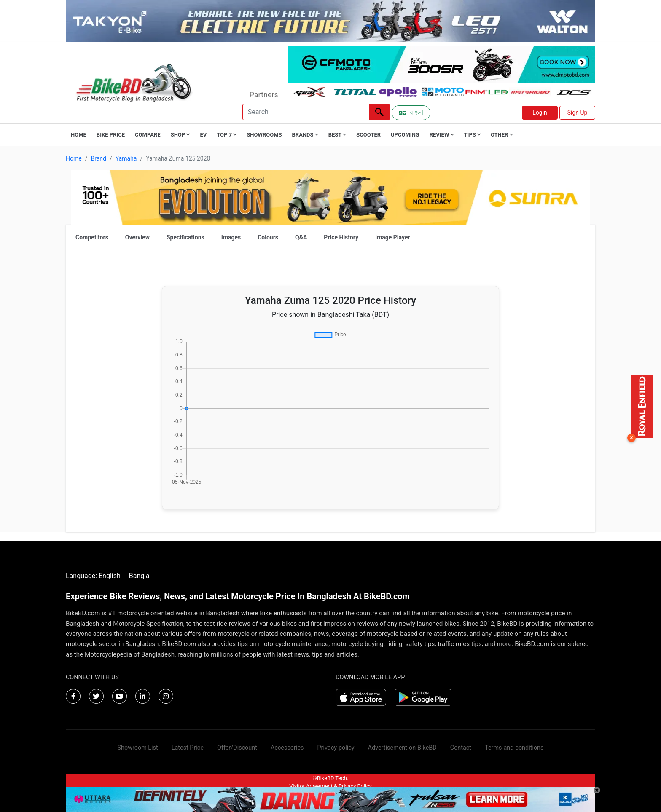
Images (231, 237)
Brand (98, 158)
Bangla (139, 576)
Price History (341, 237)
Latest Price (188, 748)
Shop (180, 135)
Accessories (287, 748)
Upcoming (405, 135)
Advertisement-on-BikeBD (402, 748)
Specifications (185, 237)
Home (79, 135)
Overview (137, 237)
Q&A (301, 237)
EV (203, 135)
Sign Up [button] (578, 113)
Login (540, 113)
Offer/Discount (237, 748)
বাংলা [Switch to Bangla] (411, 113)
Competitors (92, 237)
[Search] (306, 112)
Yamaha (126, 158)
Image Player (393, 237)
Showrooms (264, 135)
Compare (148, 135)
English (110, 576)
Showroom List (138, 748)
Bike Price (111, 135)
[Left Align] (379, 112)
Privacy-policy (336, 748)
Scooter (368, 135)
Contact (461, 748)
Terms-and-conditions (514, 748)
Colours (268, 237)
